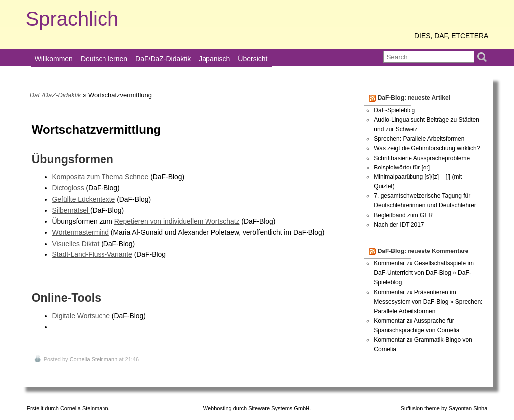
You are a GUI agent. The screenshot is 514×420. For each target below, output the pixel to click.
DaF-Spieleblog (394, 110)
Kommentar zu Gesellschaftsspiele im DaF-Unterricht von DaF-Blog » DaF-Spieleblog (424, 273)
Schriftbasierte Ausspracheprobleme (422, 158)
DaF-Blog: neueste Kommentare (423, 251)
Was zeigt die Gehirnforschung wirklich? (427, 148)
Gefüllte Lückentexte (84, 199)
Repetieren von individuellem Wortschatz (177, 221)
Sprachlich (72, 19)
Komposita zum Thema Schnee (101, 177)
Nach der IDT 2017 (399, 225)
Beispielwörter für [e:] (402, 168)
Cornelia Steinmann (94, 359)
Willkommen (54, 59)
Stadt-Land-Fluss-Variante (92, 254)
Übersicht (253, 59)
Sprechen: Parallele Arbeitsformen (419, 139)
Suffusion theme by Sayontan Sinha (444, 408)
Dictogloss (68, 188)
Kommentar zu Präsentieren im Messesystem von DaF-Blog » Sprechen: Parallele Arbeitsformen (428, 302)
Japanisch (214, 59)
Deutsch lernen (104, 59)
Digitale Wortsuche (82, 316)
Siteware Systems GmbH (279, 408)
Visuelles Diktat (76, 244)
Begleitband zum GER (403, 215)
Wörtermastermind (81, 232)
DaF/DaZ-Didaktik (163, 59)
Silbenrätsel (71, 210)
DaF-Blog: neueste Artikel (414, 98)
